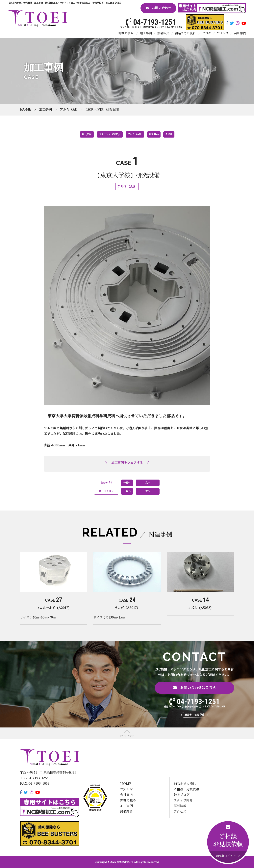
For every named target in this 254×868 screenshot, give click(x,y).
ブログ (207, 33)
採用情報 (180, 806)
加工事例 (146, 33)
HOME (126, 784)
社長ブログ (182, 795)
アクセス (223, 33)
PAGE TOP (127, 736)
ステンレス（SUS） (110, 134)
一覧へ (127, 483)
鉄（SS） (87, 134)
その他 (169, 134)
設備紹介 (163, 33)
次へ (148, 483)
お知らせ (126, 789)
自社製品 (154, 134)
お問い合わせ (158, 8)
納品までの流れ (185, 33)
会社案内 (240, 33)
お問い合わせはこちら (194, 688)
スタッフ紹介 (183, 801)
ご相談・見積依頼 (186, 789)
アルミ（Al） (135, 134)
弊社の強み (126, 33)
